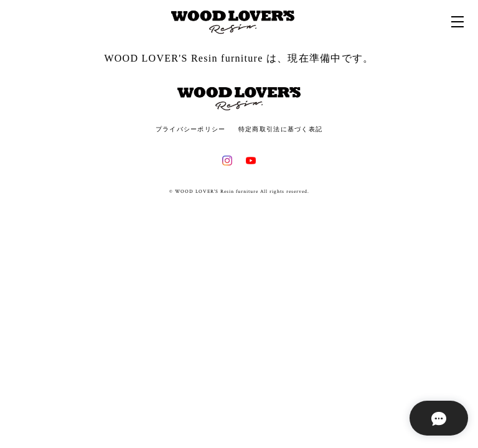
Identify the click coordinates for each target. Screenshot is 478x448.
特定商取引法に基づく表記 (280, 129)
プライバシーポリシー (191, 129)
